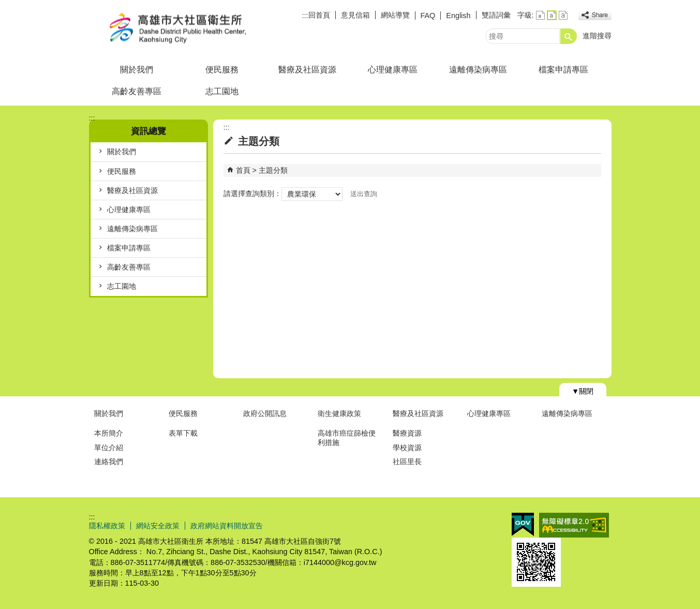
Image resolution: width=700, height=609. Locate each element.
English (458, 16)
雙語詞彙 (496, 15)
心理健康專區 (393, 70)
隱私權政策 (107, 526)
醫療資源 (407, 433)
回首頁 (319, 15)
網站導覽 (395, 15)
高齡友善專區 (137, 91)
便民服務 (222, 70)
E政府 (523, 524)
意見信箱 (355, 15)
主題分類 (273, 170)
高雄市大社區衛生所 (176, 28)
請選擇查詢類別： (252, 194)
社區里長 (407, 462)
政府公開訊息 (265, 413)
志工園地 (222, 91)
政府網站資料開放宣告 (227, 526)
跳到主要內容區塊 (5, 5)
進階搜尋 (597, 36)
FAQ (428, 16)
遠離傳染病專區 (478, 70)
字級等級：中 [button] (552, 15)
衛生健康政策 (339, 413)
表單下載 (183, 433)
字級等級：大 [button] (563, 15)
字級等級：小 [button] (540, 15)
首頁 (243, 170)
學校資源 (407, 448)
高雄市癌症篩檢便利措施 (347, 437)
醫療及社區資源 (307, 70)
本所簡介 (109, 433)
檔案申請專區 (563, 70)
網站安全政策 (158, 526)
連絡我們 (109, 462)
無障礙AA (574, 525)
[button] (569, 36)
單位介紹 (109, 448)
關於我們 (137, 70)
